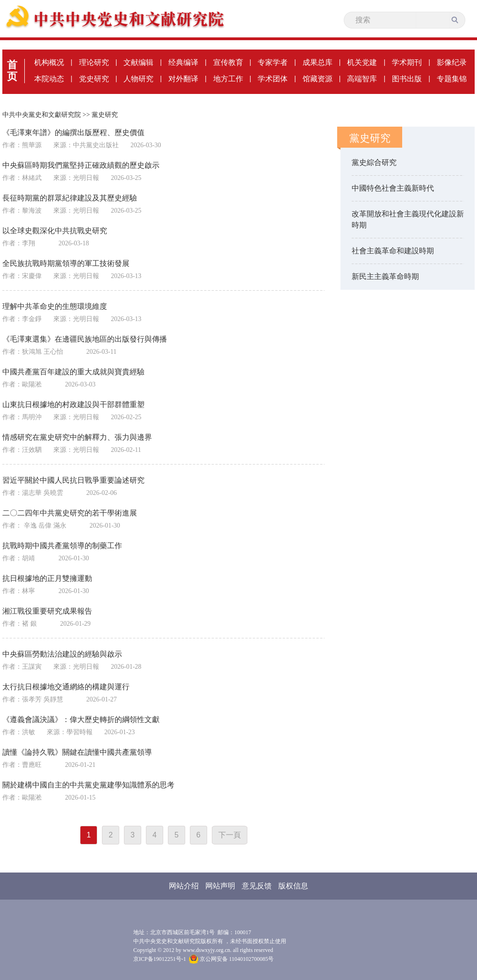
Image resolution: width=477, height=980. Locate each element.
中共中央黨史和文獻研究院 (42, 115)
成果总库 (318, 62)
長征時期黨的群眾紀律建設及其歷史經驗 (70, 198)
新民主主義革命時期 (385, 276)
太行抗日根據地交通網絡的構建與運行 (66, 687)
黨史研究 (105, 115)
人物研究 (138, 79)
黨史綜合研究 (374, 162)
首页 (12, 71)
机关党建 (362, 62)
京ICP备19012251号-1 (160, 959)
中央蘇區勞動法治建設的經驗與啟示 (62, 654)
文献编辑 (138, 62)
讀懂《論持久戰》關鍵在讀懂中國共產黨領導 (77, 752)
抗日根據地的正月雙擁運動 (47, 578)
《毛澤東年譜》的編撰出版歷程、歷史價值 (73, 132)
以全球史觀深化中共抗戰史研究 (55, 231)
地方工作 (228, 79)
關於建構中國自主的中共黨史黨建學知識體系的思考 (88, 785)
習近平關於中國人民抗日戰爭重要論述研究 (73, 480)
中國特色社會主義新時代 (393, 188)
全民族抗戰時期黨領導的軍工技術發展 (66, 263)
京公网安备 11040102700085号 (231, 959)
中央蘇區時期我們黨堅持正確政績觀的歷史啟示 (81, 165)
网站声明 (220, 886)
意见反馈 (257, 886)
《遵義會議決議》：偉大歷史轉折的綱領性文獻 (81, 719)
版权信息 (293, 886)
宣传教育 (228, 62)
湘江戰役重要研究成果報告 (47, 611)
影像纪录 (452, 62)
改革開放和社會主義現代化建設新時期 (408, 219)
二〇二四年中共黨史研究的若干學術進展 (70, 513)
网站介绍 (184, 886)
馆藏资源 (318, 79)
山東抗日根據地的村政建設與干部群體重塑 (73, 404)
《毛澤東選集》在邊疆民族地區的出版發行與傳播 (85, 339)
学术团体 (273, 79)
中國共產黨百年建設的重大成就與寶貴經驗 (73, 372)
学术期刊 (407, 62)
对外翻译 (183, 79)
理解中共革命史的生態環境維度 (55, 306)
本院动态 (49, 79)
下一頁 (230, 835)
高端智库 (362, 79)
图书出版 (407, 79)
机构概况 (49, 62)
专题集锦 (452, 79)
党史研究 (94, 79)
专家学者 (273, 62)
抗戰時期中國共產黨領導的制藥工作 (62, 546)
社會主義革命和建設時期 (393, 251)
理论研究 (94, 62)
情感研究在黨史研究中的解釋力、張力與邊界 (77, 437)
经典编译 (183, 62)
